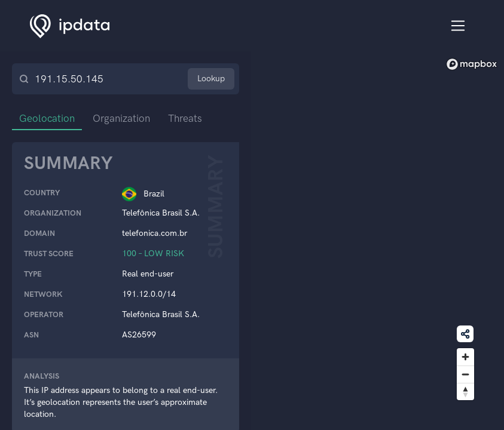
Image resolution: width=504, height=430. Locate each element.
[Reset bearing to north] (465, 391)
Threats (185, 118)
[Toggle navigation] (458, 26)
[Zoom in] (465, 357)
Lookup (211, 79)
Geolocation (47, 118)
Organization (121, 118)
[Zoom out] (465, 374)
